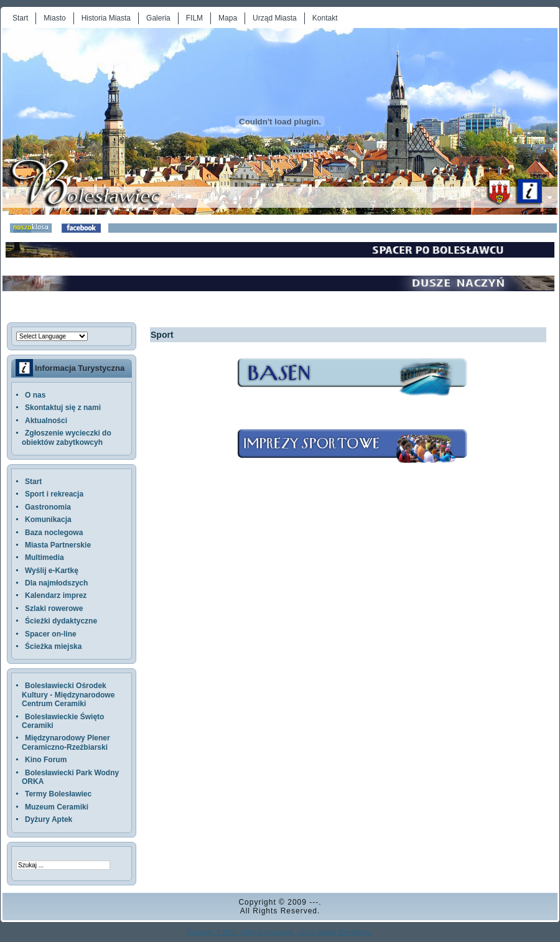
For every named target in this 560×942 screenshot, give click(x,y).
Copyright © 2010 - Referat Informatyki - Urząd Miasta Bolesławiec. (280, 932)
